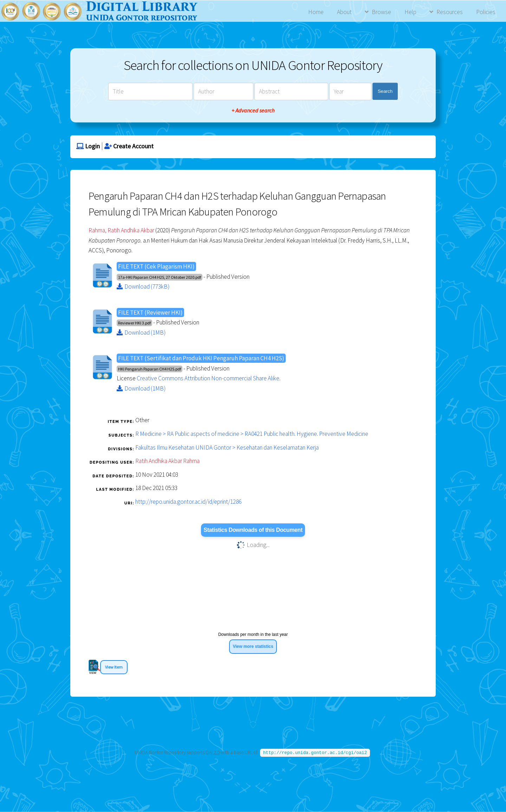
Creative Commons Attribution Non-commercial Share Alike (208, 378)
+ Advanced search (253, 110)
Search (385, 91)
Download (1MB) (141, 333)
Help (410, 12)
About (344, 12)
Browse (381, 12)
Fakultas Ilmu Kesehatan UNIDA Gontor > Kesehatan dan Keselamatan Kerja (227, 447)
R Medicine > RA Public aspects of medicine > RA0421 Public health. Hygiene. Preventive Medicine (252, 434)
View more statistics (253, 646)
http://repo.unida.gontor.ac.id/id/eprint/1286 (188, 502)
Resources (450, 12)
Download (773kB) (143, 286)
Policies (486, 12)
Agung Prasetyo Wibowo (299, 776)
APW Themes (242, 776)
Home (316, 12)
